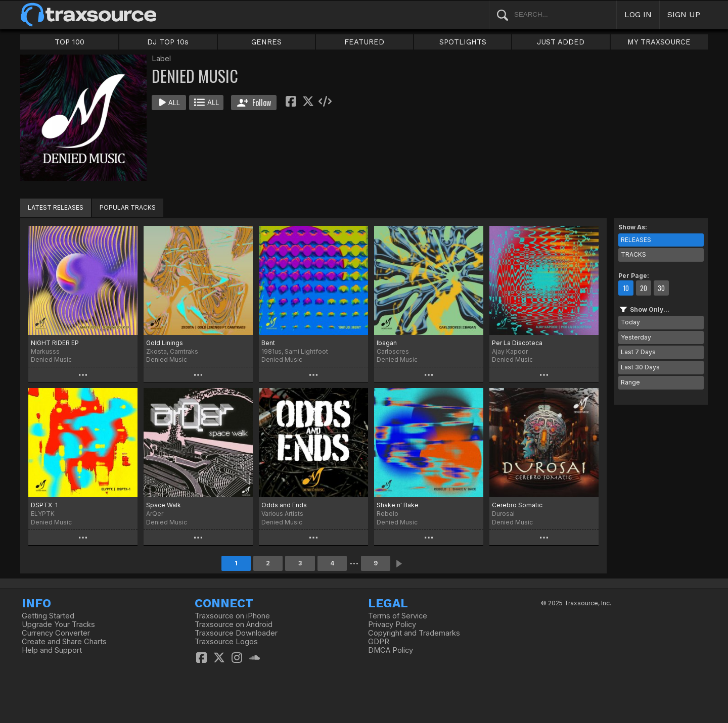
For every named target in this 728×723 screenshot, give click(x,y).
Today (630, 322)
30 (661, 288)
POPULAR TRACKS (128, 207)
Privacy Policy (392, 624)
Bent (268, 343)
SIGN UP (684, 14)
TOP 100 (70, 42)
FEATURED (364, 42)
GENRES (266, 42)
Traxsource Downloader (236, 633)
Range (630, 382)
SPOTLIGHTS (463, 42)
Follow (254, 103)
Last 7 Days (638, 352)
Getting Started (48, 616)
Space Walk (164, 505)
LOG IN (638, 14)
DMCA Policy (391, 650)
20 (644, 288)
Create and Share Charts (64, 642)
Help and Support (52, 650)
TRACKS (633, 254)
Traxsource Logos (226, 642)
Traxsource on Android (234, 624)
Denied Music (51, 359)
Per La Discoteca (517, 343)
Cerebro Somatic (517, 505)
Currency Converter (56, 633)
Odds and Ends (284, 505)
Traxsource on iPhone (232, 616)
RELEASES (636, 240)
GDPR (379, 642)
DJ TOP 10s (168, 42)
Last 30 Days (640, 367)
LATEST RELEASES (56, 207)
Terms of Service (398, 616)
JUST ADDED (561, 42)
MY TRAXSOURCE (659, 42)
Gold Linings (165, 343)
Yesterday (636, 337)
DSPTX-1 (44, 505)
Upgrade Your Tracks (58, 624)
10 (626, 288)
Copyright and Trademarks (414, 633)
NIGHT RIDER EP (55, 343)
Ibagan (387, 343)
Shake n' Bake (398, 505)
